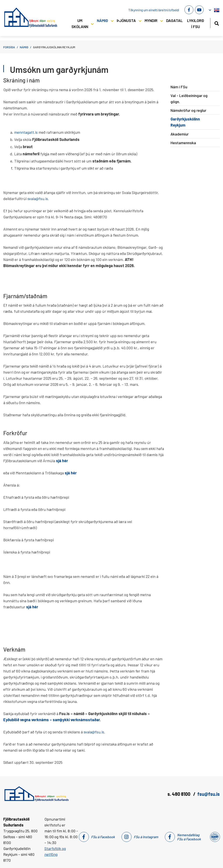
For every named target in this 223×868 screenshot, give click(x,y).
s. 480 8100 (179, 794)
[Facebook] (189, 10)
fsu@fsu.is (209, 794)
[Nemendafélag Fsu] (215, 837)
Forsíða (9, 47)
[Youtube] (199, 10)
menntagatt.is (26, 132)
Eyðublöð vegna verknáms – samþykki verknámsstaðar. (52, 720)
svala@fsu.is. (38, 199)
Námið (24, 47)
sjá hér (71, 473)
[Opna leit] (217, 23)
